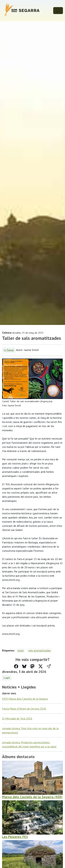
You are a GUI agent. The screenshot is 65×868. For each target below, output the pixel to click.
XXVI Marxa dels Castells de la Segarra (25, 699)
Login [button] (7, 678)
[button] (49, 666)
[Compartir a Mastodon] (32, 666)
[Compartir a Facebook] (16, 666)
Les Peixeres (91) (15, 837)
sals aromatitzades (40, 650)
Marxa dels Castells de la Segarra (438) (32, 797)
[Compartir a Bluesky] (24, 666)
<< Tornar (9, 350)
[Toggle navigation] (58, 11)
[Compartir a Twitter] (41, 666)
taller (21, 650)
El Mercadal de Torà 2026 (17, 718)
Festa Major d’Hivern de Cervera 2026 (24, 709)
